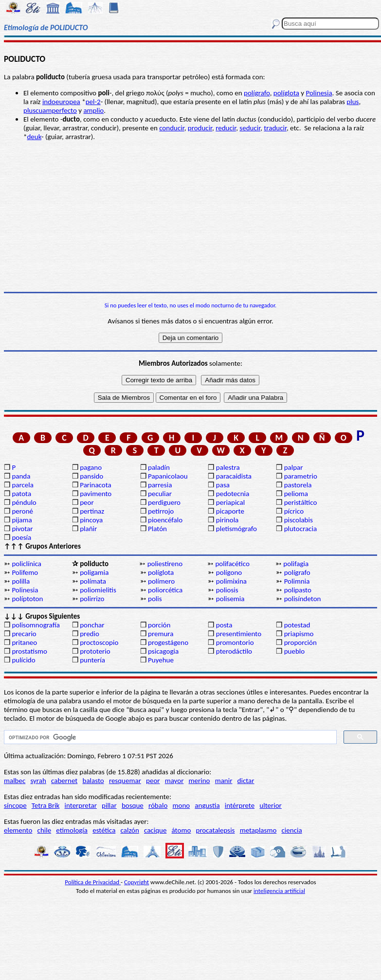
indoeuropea (61, 102)
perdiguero (164, 502)
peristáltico (301, 502)
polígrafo (257, 93)
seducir (250, 128)
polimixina (231, 581)
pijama (22, 520)
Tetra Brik (46, 805)
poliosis (227, 590)
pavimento (96, 494)
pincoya (91, 520)
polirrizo (92, 599)
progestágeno (168, 642)
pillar (109, 805)
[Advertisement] (190, 216)
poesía (21, 537)
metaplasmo (258, 830)
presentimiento (239, 634)
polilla (21, 581)
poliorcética (165, 590)
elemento (18, 830)
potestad (297, 625)
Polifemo (25, 572)
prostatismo (29, 651)
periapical (230, 502)
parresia (160, 485)
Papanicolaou (168, 476)
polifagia (296, 564)
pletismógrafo (236, 529)
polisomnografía (36, 625)
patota (21, 494)
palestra (228, 467)
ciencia (292, 830)
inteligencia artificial (279, 891)
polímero (161, 581)
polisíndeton (303, 599)
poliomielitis (98, 590)
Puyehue (161, 660)
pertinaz (92, 511)
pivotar (22, 529)
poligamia (94, 572)
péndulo (24, 502)
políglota (286, 93)
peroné (22, 511)
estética (104, 830)
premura (161, 634)
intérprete (240, 805)
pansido (91, 476)
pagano (91, 467)
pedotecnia (233, 494)
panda (21, 476)
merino (200, 781)
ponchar (92, 625)
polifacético (232, 564)
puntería (92, 660)
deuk (34, 137)
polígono (229, 572)
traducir (275, 128)
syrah (38, 781)
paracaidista (234, 476)
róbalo (158, 805)
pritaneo (24, 642)
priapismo (299, 634)
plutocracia (300, 529)
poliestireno (165, 564)
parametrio (301, 476)
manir (224, 781)
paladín (159, 467)
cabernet (64, 781)
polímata (93, 581)
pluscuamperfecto (50, 110)
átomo (181, 830)
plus (353, 102)
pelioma (296, 494)
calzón (130, 830)
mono (181, 805)
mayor (174, 781)
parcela (23, 485)
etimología (72, 830)
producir (200, 128)
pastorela (298, 485)
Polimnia (297, 581)
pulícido (23, 660)
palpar (294, 467)
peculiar (160, 494)
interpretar (81, 805)
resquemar (125, 781)
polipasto (298, 590)
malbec (15, 781)
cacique (155, 830)
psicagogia (163, 651)
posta (224, 625)
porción (159, 625)
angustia (207, 805)
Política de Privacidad (93, 882)
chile (45, 830)
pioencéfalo (165, 520)
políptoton (27, 599)
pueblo (294, 651)
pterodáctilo (234, 651)
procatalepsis (216, 830)
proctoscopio (99, 642)
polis (155, 599)
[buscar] (169, 737)
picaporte (230, 511)
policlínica (27, 564)
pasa (223, 485)
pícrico (294, 511)
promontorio (235, 642)
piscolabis (299, 520)
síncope (15, 805)
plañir (88, 529)
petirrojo (161, 511)
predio (90, 634)
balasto (93, 781)
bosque (133, 805)
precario (24, 634)
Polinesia (319, 93)
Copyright (136, 882)
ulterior (270, 805)
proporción (300, 642)
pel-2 (93, 102)
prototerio (95, 651)
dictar (246, 781)
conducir (172, 128)
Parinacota (96, 485)
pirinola (227, 520)
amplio (93, 110)
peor (87, 502)
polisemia (230, 599)
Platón (157, 529)
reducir (226, 128)
